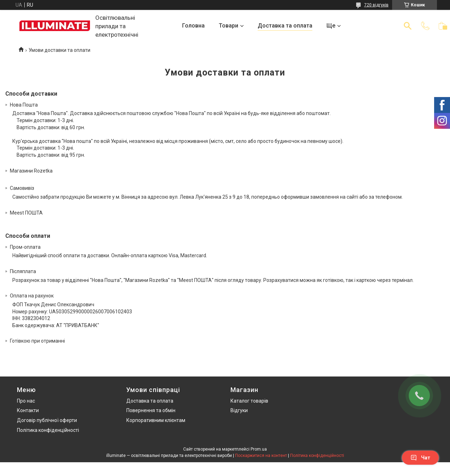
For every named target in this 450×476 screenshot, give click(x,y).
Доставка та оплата (285, 26)
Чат (420, 458)
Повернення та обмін (151, 410)
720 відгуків (376, 5)
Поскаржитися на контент (261, 456)
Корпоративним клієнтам (156, 420)
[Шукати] (408, 26)
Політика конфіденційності (48, 430)
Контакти (28, 410)
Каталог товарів (249, 401)
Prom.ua (259, 449)
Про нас (26, 401)
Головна (193, 26)
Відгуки (239, 410)
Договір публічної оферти (47, 420)
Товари (229, 26)
